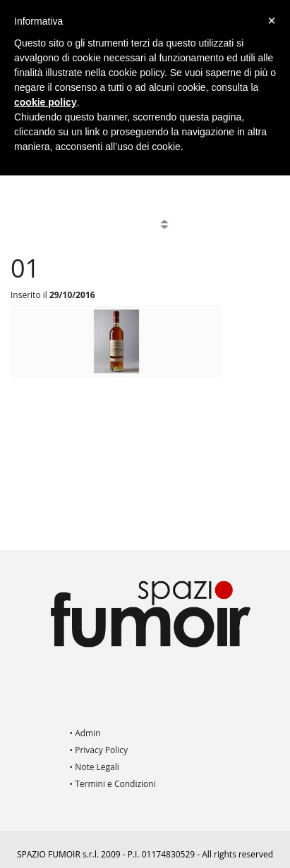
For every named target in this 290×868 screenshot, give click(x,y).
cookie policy (46, 102)
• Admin (85, 733)
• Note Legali (95, 767)
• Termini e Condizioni (113, 784)
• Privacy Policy (99, 750)
